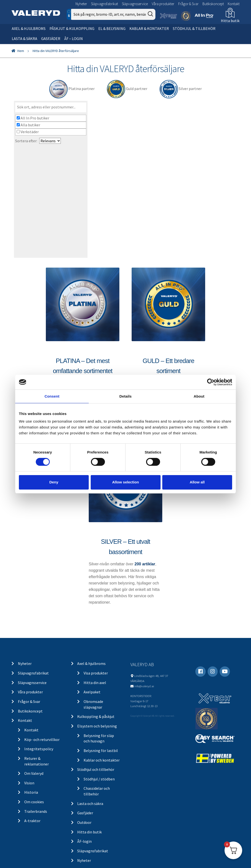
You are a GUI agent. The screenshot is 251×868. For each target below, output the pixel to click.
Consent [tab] (52, 396)
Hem (21, 51)
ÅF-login (84, 841)
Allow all (197, 482)
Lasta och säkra (90, 803)
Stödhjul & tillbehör (194, 28)
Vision (29, 783)
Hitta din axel (95, 683)
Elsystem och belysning (97, 726)
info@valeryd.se (144, 686)
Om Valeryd (34, 773)
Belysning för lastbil (101, 751)
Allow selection (125, 482)
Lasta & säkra (25, 39)
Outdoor (84, 822)
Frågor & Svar (188, 4)
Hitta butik (230, 21)
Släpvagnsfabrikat (104, 4)
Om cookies (34, 802)
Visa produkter (96, 673)
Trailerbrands (36, 811)
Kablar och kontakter (102, 760)
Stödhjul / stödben (99, 779)
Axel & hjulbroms (29, 28)
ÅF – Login (74, 39)
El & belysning (112, 28)
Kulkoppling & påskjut (96, 716)
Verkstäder (28, 132)
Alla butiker (28, 125)
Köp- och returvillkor (42, 739)
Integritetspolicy (39, 749)
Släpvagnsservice (135, 4)
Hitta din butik (89, 832)
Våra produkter (163, 4)
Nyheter (81, 4)
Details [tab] (125, 396)
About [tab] (199, 396)
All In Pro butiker (33, 118)
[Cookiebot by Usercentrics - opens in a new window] (211, 382)
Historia (31, 792)
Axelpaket (92, 692)
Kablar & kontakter (149, 28)
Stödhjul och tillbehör (96, 769)
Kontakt (234, 4)
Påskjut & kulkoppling (72, 28)
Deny (54, 482)
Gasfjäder (51, 39)
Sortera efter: (26, 141)
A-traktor (32, 821)
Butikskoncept (213, 4)
